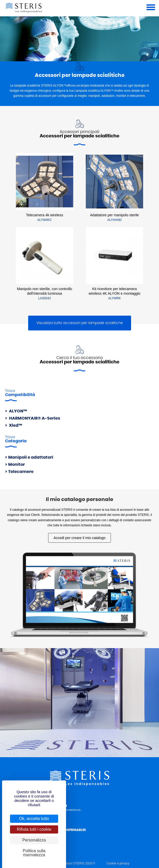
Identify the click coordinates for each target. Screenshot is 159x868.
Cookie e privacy (118, 863)
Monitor (17, 465)
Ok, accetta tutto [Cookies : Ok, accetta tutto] (34, 819)
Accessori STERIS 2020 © (77, 863)
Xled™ (15, 425)
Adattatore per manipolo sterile (115, 215)
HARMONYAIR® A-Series (34, 418)
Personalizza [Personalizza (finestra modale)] (34, 840)
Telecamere (21, 472)
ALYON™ (18, 411)
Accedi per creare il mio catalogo (80, 538)
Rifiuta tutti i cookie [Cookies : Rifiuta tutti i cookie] (34, 829)
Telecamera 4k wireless (45, 215)
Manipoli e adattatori (31, 457)
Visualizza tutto (80, 323)
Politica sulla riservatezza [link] (34, 853)
